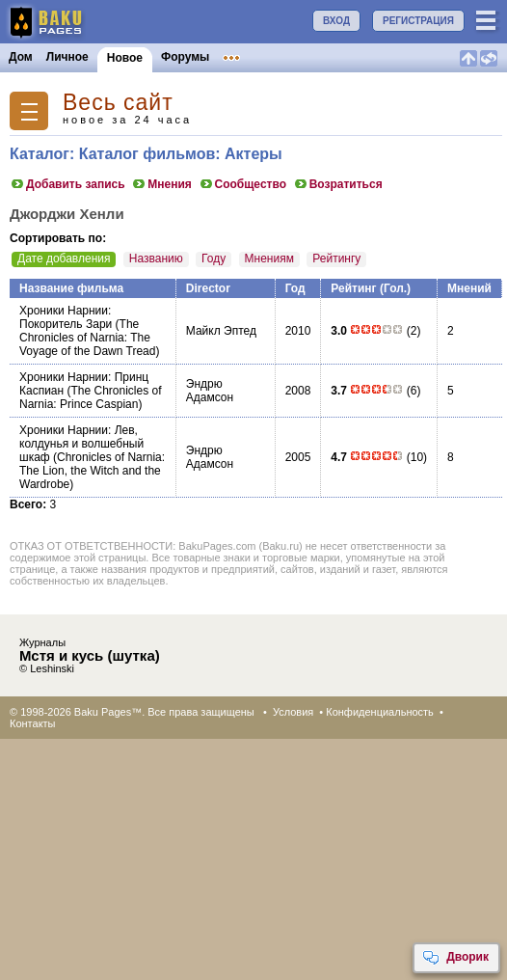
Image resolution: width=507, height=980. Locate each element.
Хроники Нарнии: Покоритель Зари (66, 317)
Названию (156, 259)
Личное (67, 57)
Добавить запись (67, 184)
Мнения (161, 184)
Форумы (185, 57)
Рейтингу (336, 259)
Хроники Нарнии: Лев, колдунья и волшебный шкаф (81, 444)
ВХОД (336, 21)
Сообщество (242, 184)
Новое (125, 58)
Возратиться (338, 184)
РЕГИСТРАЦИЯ (418, 21)
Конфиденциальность (380, 712)
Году (213, 259)
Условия (293, 712)
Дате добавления (64, 259)
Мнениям (269, 259)
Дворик (455, 958)
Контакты (33, 723)
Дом (21, 57)
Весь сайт (118, 103)
